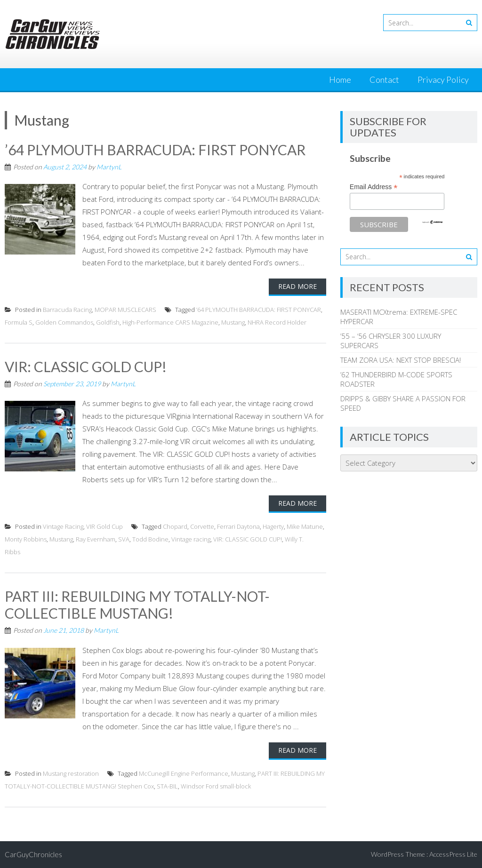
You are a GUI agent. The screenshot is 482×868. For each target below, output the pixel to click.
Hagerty (273, 526)
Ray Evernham (96, 539)
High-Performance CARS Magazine (170, 322)
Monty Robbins (26, 539)
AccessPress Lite (453, 854)
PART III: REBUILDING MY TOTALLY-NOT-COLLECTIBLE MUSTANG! (137, 605)
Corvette (202, 526)
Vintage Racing (63, 526)
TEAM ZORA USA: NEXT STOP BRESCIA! (401, 360)
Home (340, 80)
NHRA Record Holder (277, 322)
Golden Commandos (64, 322)
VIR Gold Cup (104, 526)
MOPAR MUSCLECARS (125, 310)
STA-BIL (167, 786)
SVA (124, 539)
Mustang (233, 322)
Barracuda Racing (67, 310)
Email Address (374, 187)
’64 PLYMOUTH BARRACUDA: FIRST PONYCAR (155, 150)
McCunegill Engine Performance (184, 773)
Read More (297, 286)
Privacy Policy (443, 80)
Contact (384, 80)
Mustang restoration (71, 773)
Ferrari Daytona (238, 526)
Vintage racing (191, 539)
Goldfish (108, 322)
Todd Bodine (150, 539)
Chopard (175, 526)
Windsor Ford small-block (216, 786)
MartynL (109, 167)
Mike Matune (305, 526)
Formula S (19, 322)
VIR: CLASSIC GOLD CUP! (86, 366)
